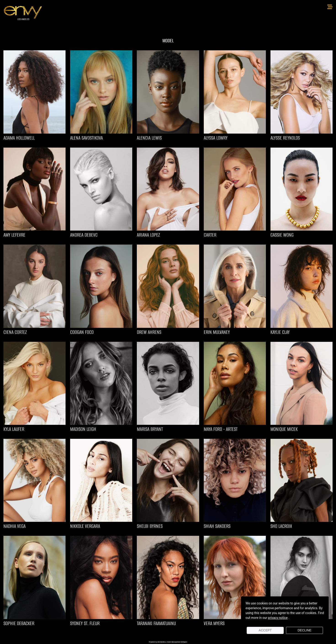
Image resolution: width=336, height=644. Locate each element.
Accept (265, 630)
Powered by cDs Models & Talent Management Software (168, 642)
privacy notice (278, 618)
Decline (305, 630)
